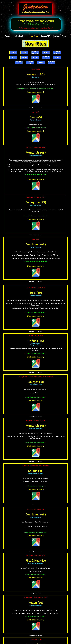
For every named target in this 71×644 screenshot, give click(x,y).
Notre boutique (20, 36)
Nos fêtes (34, 36)
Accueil (8, 36)
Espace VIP (46, 36)
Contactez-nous (60, 36)
